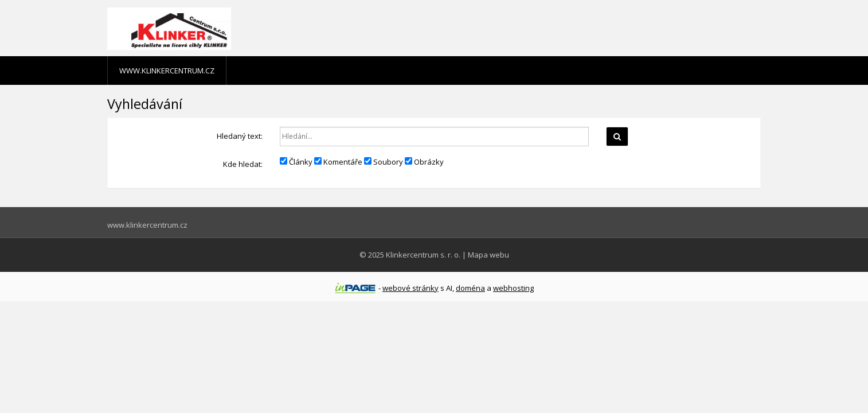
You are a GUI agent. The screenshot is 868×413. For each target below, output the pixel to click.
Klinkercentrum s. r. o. (423, 255)
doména (470, 288)
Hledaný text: (240, 136)
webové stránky (410, 288)
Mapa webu (488, 255)
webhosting (513, 288)
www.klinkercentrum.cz (167, 71)
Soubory (384, 162)
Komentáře (338, 162)
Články (296, 162)
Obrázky (424, 162)
